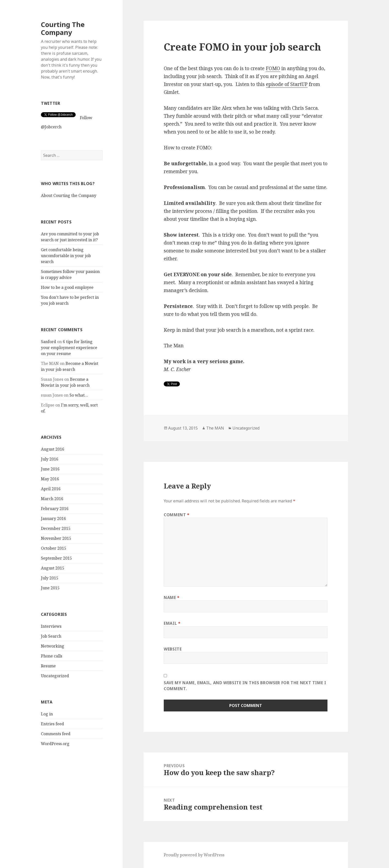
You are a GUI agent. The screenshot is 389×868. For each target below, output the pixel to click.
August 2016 (53, 449)
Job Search (51, 636)
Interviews (51, 626)
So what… (79, 395)
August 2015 (53, 568)
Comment (177, 515)
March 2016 (52, 499)
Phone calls (52, 656)
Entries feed (52, 724)
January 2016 (53, 518)
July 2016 (50, 459)
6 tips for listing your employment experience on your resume (69, 347)
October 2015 (54, 548)
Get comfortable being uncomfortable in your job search (66, 256)
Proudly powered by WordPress (194, 855)
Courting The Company (63, 28)
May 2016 (50, 479)
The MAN (215, 428)
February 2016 (55, 509)
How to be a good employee (67, 287)
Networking (53, 646)
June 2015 (50, 588)
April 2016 (51, 489)
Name (172, 597)
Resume (48, 666)
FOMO (273, 68)
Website (173, 649)
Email (172, 623)
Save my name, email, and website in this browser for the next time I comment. (245, 686)
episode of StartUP (287, 84)
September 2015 (56, 558)
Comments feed (56, 734)
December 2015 (56, 528)
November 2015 (56, 538)
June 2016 (50, 469)
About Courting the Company (69, 195)
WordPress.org (55, 744)
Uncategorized (55, 676)
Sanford (49, 341)
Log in (47, 714)
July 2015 (50, 578)
